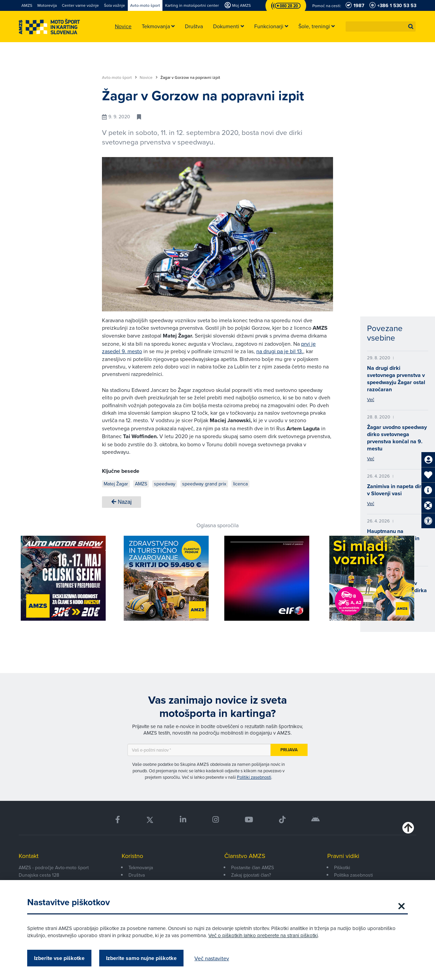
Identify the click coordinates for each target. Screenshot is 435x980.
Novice (149, 78)
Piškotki (342, 867)
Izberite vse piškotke (59, 958)
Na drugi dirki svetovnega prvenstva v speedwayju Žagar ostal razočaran (396, 379)
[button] (411, 27)
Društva (137, 875)
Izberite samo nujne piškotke (141, 958)
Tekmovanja (141, 867)
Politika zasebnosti (353, 875)
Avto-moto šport (119, 78)
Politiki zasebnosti (254, 777)
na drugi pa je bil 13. (280, 351)
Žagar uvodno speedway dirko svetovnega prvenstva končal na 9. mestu (397, 438)
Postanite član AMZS (253, 867)
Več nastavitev (212, 958)
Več (371, 399)
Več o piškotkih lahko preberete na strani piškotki (263, 935)
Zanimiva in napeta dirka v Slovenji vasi (397, 490)
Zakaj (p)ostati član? (251, 875)
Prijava (289, 750)
